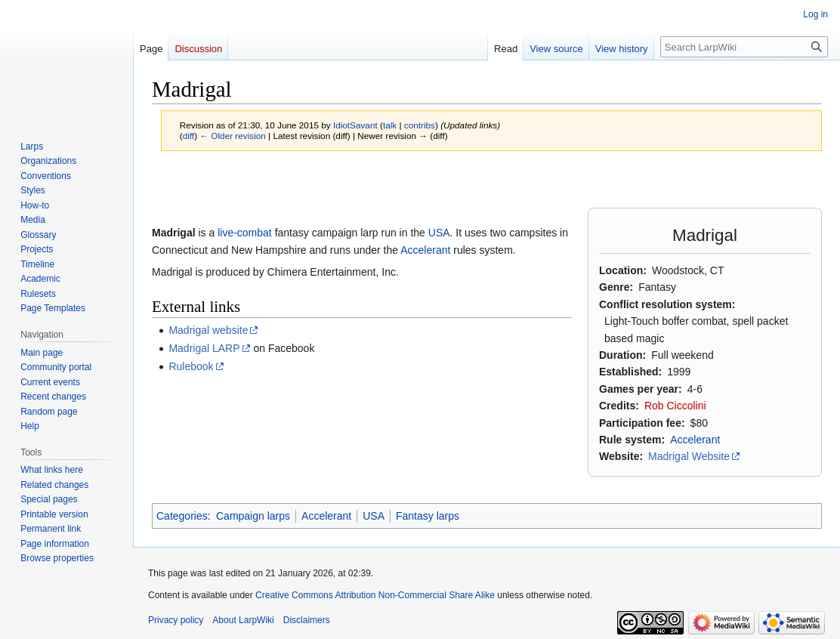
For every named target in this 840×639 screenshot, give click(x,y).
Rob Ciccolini (675, 406)
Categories (182, 516)
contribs (420, 125)
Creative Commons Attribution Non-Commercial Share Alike (375, 595)
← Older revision (233, 136)
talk (390, 125)
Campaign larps (253, 516)
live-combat (245, 233)
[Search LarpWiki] (744, 47)
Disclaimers (307, 620)
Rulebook (191, 366)
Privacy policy (176, 620)
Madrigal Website (689, 456)
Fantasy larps (428, 516)
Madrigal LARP (204, 348)
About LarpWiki (243, 620)
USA (439, 233)
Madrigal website (208, 330)
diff (188, 136)
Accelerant (695, 440)
